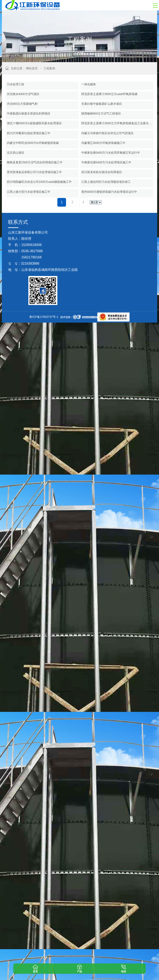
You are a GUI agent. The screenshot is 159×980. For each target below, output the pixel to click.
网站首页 (32, 68)
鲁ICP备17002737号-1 (44, 974)
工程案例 (49, 68)
